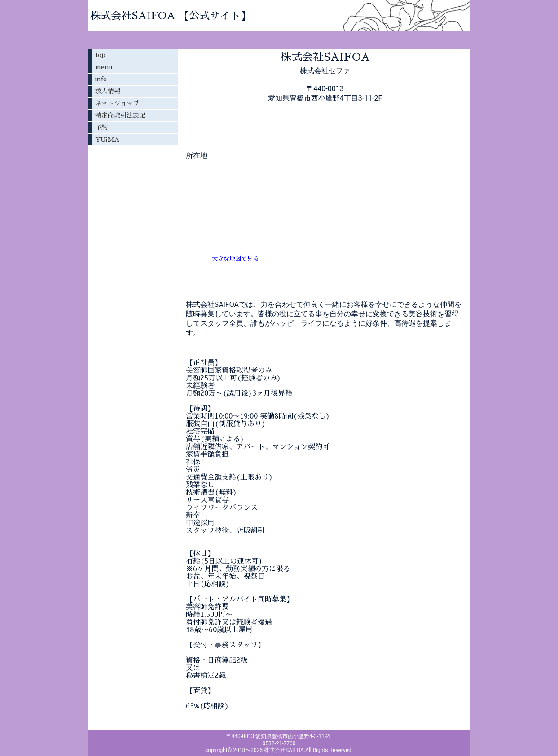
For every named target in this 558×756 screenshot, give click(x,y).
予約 (101, 127)
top (100, 55)
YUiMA (107, 140)
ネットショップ (117, 103)
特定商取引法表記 (120, 115)
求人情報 (108, 91)
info (101, 79)
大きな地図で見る (235, 259)
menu (104, 67)
